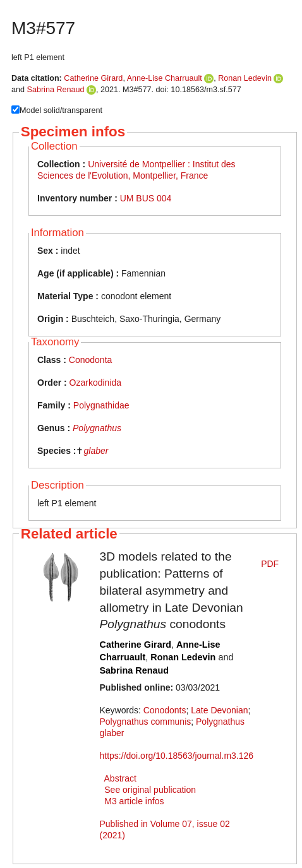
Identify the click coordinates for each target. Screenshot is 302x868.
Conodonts (165, 710)
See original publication (150, 790)
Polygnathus (97, 428)
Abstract (120, 778)
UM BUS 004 (146, 198)
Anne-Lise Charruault (165, 78)
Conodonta (91, 360)
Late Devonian (219, 710)
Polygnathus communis (146, 722)
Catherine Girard (93, 78)
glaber (96, 451)
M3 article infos (134, 801)
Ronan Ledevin (245, 78)
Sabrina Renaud (56, 90)
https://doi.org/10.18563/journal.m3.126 (177, 756)
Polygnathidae (101, 405)
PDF (270, 564)
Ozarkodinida (96, 383)
